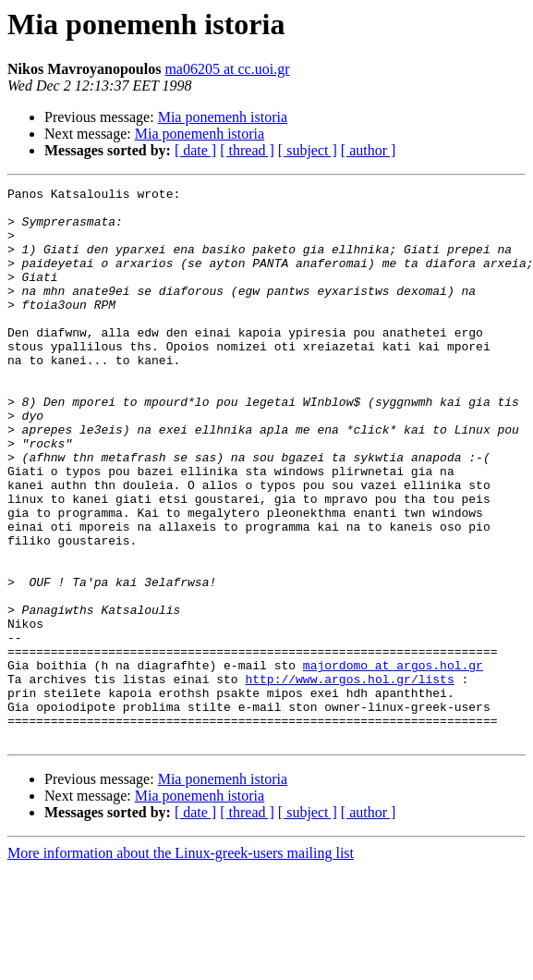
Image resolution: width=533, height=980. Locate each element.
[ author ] (369, 150)
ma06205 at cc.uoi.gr (227, 69)
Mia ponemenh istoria (223, 117)
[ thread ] (247, 150)
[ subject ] (308, 150)
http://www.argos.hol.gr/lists (349, 778)
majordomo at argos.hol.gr (393, 762)
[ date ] (195, 150)
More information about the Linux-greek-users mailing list (181, 964)
